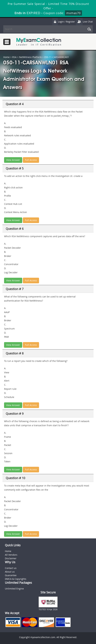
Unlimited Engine (14, 589)
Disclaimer (11, 558)
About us (10, 572)
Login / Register (64, 22)
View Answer (13, 160)
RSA (14, 57)
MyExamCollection (39, 42)
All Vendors (11, 555)
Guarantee (11, 575)
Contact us (11, 568)
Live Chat (84, 22)
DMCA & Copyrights (16, 579)
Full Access (31, 160)
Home (6, 57)
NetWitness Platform (30, 57)
